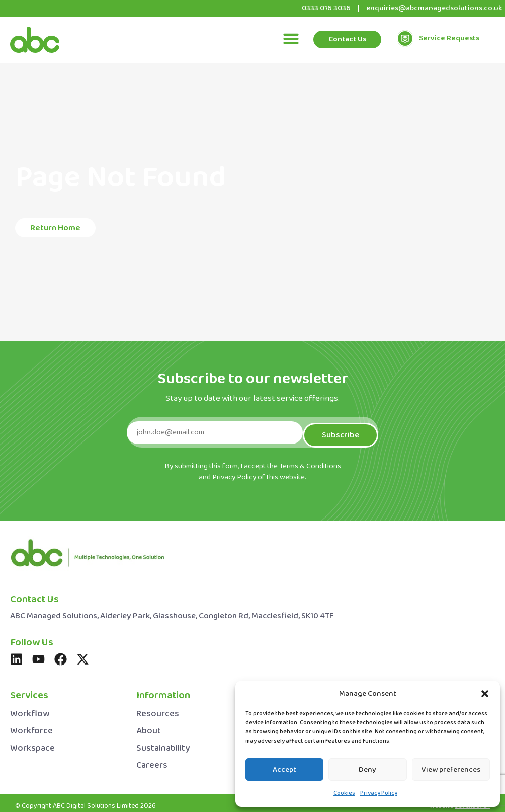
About (149, 726)
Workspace (32, 743)
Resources (158, 709)
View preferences (451, 770)
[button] (485, 694)
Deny (367, 770)
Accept (284, 770)
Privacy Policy (379, 793)
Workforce (31, 726)
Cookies (344, 793)
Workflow (30, 709)
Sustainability (163, 743)
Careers (152, 760)
